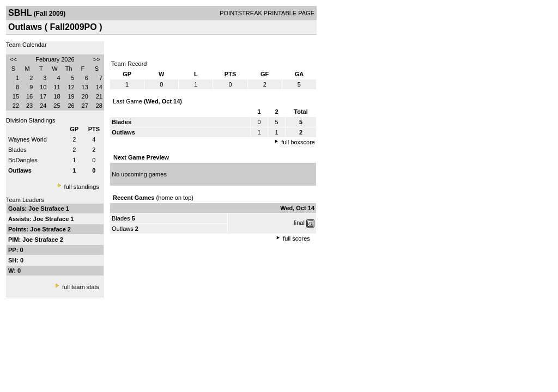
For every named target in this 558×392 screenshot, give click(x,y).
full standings (82, 187)
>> (97, 59)
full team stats (81, 287)
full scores (296, 238)
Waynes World (28, 139)
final (299, 223)
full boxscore (298, 142)
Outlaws (123, 229)
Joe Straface (47, 209)
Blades (17, 150)
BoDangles (23, 160)
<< (13, 59)
